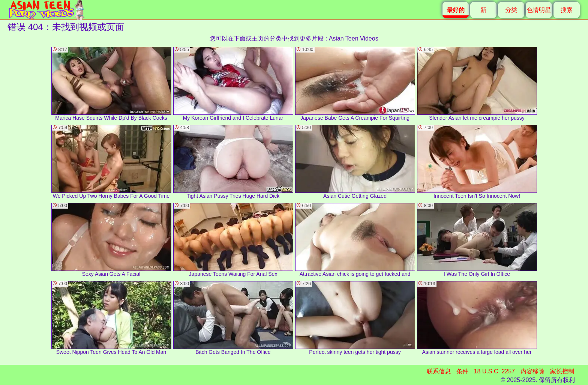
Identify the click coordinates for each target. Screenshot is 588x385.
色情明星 (539, 10)
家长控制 (562, 371)
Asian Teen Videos (354, 38)
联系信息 (439, 371)
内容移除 (532, 371)
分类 (511, 10)
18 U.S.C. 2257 (494, 371)
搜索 (567, 10)
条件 (462, 371)
